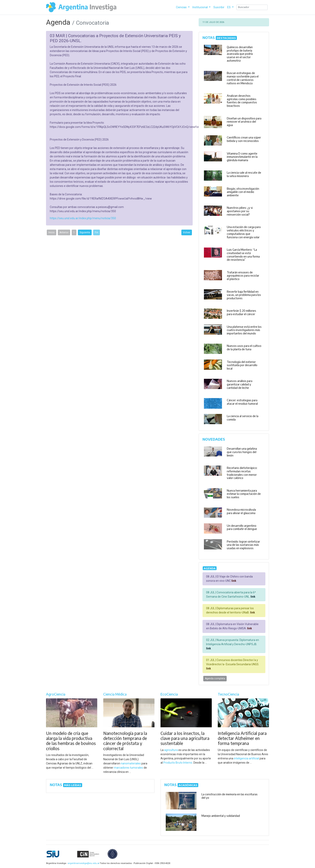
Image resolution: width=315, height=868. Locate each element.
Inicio (52, 232)
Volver (187, 232)
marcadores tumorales (128, 768)
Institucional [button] (200, 7)
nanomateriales (131, 763)
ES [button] (229, 7)
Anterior (64, 232)
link (234, 581)
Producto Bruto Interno (178, 763)
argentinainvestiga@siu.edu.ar (83, 863)
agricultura (171, 750)
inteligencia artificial (246, 758)
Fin (97, 232)
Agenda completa (215, 679)
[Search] (252, 7)
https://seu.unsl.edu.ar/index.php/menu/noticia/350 (83, 218)
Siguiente (85, 232)
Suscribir (219, 7)
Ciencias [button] (182, 7)
